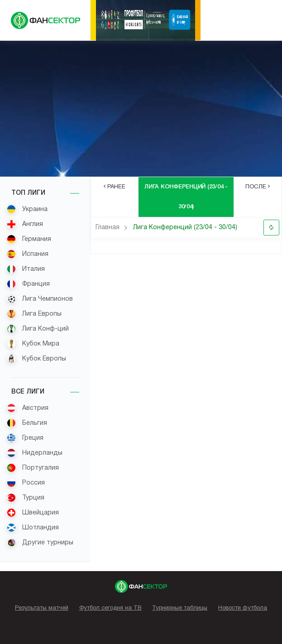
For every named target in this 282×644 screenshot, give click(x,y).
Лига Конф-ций (38, 329)
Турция (26, 498)
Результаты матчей (42, 608)
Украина (27, 209)
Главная (108, 228)
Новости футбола (243, 608)
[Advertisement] (141, 109)
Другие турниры (40, 543)
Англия (25, 224)
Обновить (271, 228)
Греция (25, 438)
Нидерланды (35, 453)
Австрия (28, 408)
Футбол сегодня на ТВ (110, 608)
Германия (29, 239)
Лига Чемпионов (40, 299)
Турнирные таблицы (180, 608)
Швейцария (33, 513)
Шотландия (33, 528)
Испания (28, 254)
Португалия (33, 468)
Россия (26, 483)
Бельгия (27, 423)
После (258, 187)
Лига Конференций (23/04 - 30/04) (185, 228)
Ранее (115, 187)
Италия (26, 269)
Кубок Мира (33, 344)
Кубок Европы (36, 359)
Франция (28, 284)
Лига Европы (34, 314)
